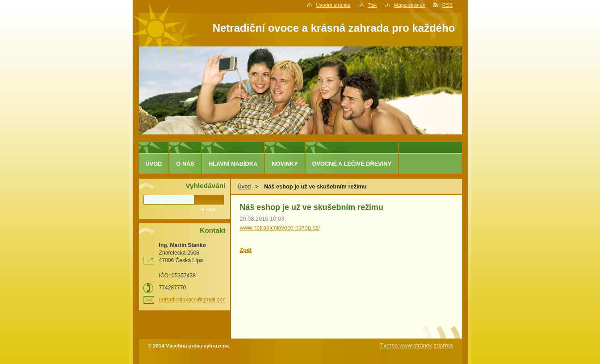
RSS (448, 5)
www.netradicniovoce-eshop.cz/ (280, 228)
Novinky (285, 164)
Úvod (244, 186)
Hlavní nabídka (233, 164)
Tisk (372, 5)
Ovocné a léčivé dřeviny (352, 164)
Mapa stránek (410, 5)
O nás (185, 164)
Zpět (246, 250)
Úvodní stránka (333, 5)
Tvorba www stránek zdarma (417, 345)
